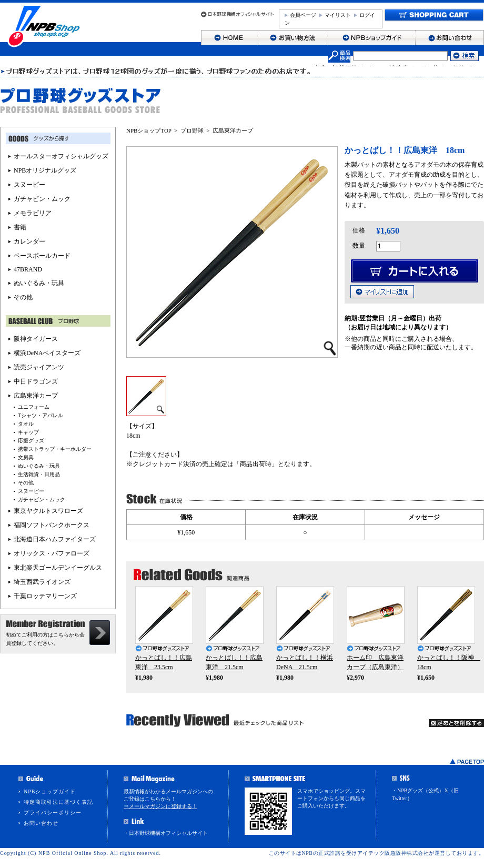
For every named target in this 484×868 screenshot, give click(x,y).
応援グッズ (31, 441)
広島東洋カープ (233, 130)
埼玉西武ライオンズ (42, 582)
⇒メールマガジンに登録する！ (160, 806)
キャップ (28, 432)
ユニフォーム (34, 407)
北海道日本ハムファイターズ (55, 539)
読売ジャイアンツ (39, 367)
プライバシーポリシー (53, 813)
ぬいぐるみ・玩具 (39, 283)
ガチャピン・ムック (42, 199)
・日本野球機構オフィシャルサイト (166, 833)
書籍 (20, 227)
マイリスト (338, 15)
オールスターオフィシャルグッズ (61, 156)
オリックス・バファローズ (52, 553)
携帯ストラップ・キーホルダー (55, 449)
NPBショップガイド (50, 791)
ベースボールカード (42, 256)
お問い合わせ (41, 823)
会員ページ (303, 15)
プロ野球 (192, 130)
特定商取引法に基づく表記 (58, 802)
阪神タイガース (36, 339)
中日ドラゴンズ (36, 381)
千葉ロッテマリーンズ (45, 596)
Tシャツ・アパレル (41, 415)
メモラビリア (33, 213)
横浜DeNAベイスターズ (47, 353)
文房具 (26, 457)
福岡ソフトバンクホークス (52, 525)
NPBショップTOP (149, 130)
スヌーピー (29, 185)
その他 (23, 297)
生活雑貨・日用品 (39, 474)
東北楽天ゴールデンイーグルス (58, 568)
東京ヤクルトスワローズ (48, 511)
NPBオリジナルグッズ (45, 170)
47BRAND (28, 269)
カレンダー (29, 241)
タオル (26, 424)
